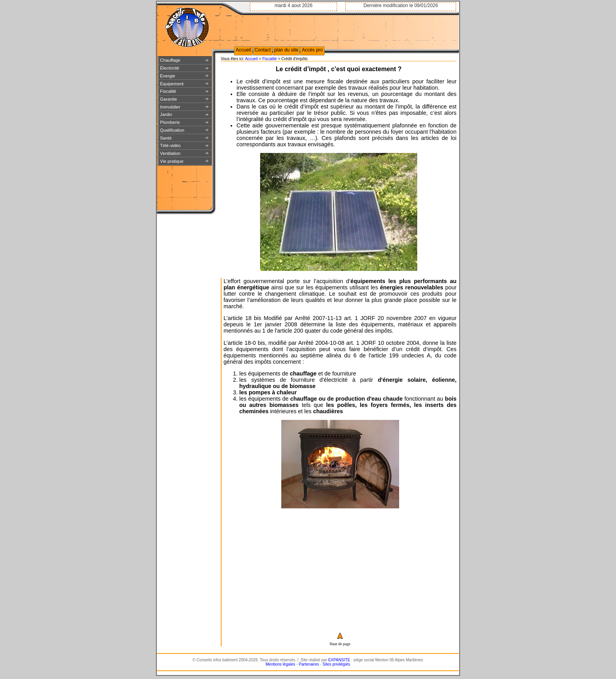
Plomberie (170, 122)
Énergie (168, 76)
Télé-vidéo (170, 145)
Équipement (172, 84)
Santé (166, 138)
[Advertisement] (340, 565)
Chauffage (170, 60)
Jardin (166, 114)
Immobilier (170, 107)
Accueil (252, 59)
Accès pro (312, 50)
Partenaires (309, 664)
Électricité (170, 68)
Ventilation (170, 153)
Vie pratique (172, 161)
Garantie (168, 99)
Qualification (172, 130)
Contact (263, 50)
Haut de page (340, 644)
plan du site (286, 50)
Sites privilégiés (336, 664)
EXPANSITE (339, 660)
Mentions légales (280, 664)
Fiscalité (270, 59)
